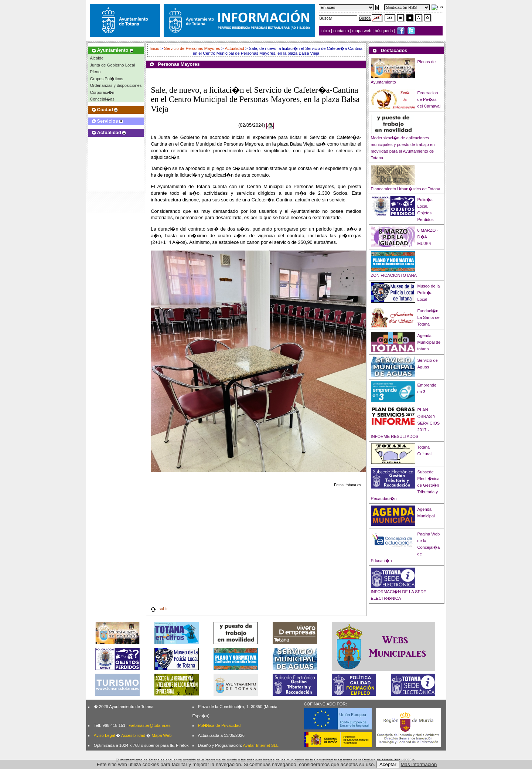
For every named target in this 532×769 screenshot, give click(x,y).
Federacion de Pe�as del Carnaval (429, 99)
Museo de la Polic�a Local (429, 293)
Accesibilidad (133, 735)
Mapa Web (161, 735)
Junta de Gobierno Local (113, 65)
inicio (326, 31)
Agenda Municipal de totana (429, 342)
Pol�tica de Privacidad (219, 725)
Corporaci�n (102, 92)
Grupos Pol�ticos (107, 79)
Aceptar (388, 764)
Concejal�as (102, 99)
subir (159, 609)
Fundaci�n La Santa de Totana (429, 317)
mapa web (363, 31)
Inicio (155, 48)
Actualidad (234, 48)
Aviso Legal (105, 735)
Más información (419, 764)
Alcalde (97, 58)
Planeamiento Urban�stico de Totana (406, 189)
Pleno (96, 72)
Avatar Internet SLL (261, 745)
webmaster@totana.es (150, 725)
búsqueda (384, 31)
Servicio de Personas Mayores (192, 48)
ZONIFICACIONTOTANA (394, 275)
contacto (341, 31)
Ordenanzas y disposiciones (116, 85)
